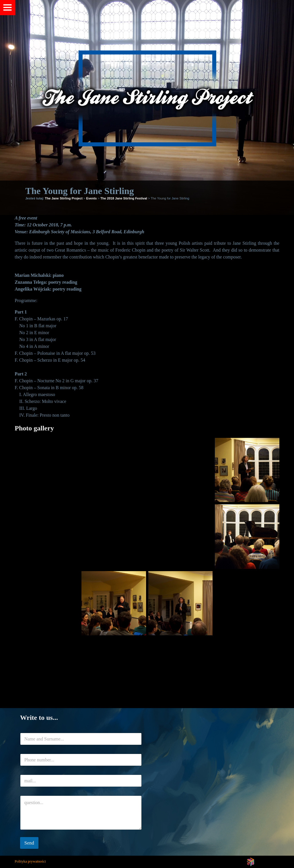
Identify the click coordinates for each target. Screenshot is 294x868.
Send (29, 843)
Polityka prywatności (30, 861)
